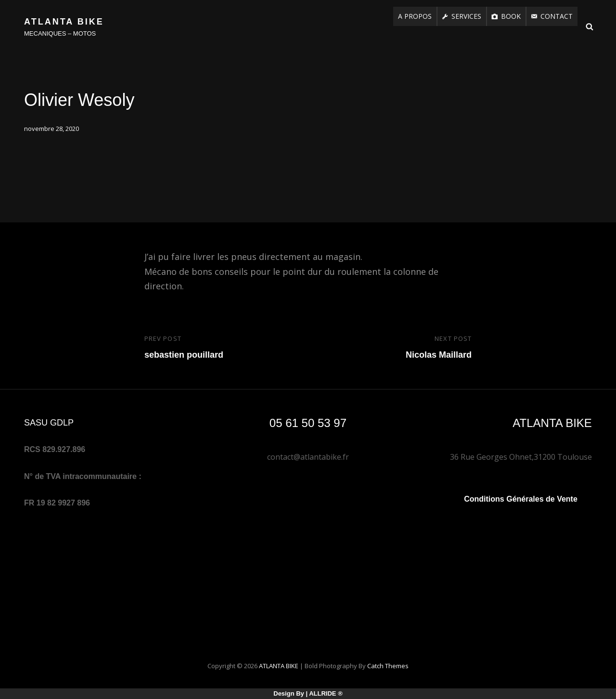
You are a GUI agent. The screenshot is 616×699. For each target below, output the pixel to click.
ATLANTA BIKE (64, 22)
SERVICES (466, 16)
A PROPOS (415, 16)
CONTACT (557, 16)
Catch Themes (388, 666)
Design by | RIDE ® (308, 693)
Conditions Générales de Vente (521, 499)
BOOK (511, 16)
